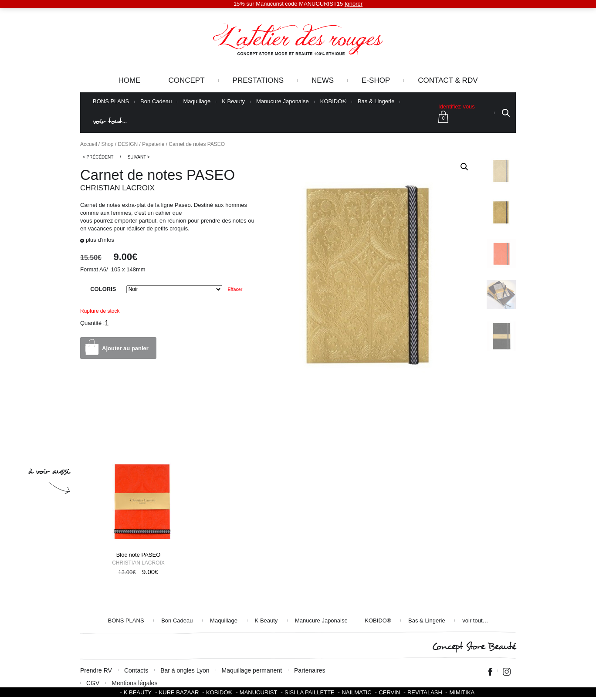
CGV (93, 683)
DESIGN (128, 144)
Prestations (258, 80)
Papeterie (153, 144)
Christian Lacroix (117, 188)
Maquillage (197, 101)
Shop (108, 144)
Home (129, 80)
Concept (186, 80)
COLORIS (103, 289)
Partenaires (310, 670)
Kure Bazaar (179, 692)
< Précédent (98, 157)
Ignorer (354, 4)
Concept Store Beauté (474, 647)
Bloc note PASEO (139, 555)
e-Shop (376, 80)
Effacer (235, 289)
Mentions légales (134, 683)
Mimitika (462, 692)
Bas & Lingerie (376, 101)
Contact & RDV (448, 80)
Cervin (389, 692)
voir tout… (110, 121)
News (323, 80)
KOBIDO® (333, 101)
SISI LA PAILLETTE (310, 692)
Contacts (136, 670)
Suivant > (139, 157)
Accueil (89, 144)
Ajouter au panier (125, 348)
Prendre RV (96, 670)
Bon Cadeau (156, 101)
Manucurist (259, 692)
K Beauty (233, 101)
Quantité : (92, 323)
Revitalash (425, 692)
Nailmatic (356, 692)
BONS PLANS (111, 101)
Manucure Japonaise (283, 101)
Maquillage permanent (252, 670)
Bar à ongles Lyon (185, 670)
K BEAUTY (138, 692)
